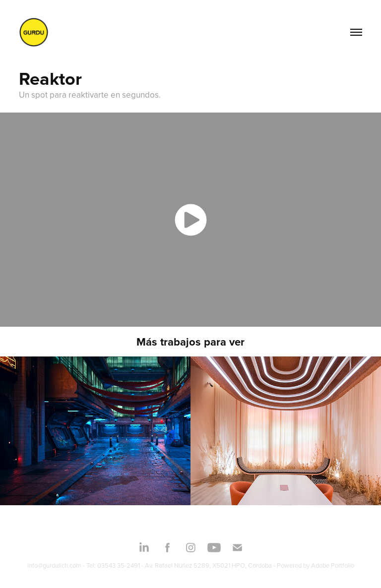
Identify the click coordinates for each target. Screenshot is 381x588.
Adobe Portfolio (333, 565)
